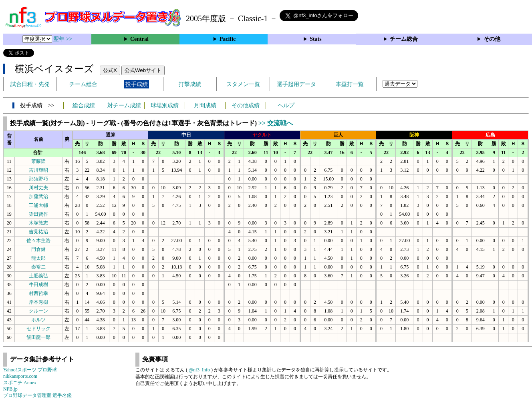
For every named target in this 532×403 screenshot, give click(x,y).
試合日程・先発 (30, 84)
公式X (110, 70)
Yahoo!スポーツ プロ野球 (30, 370)
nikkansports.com (20, 376)
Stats (316, 39)
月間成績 (205, 105)
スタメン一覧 (243, 84)
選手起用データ (296, 84)
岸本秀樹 (38, 302)
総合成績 (84, 105)
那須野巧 (38, 179)
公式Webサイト (143, 70)
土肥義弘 (38, 276)
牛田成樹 (38, 285)
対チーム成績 (124, 105)
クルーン (38, 311)
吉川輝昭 (38, 170)
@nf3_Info (199, 370)
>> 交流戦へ (276, 123)
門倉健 (38, 249)
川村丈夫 (38, 188)
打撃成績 (190, 84)
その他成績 (246, 105)
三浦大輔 (38, 205)
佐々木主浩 (38, 241)
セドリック (38, 329)
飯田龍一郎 (38, 337)
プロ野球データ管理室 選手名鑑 (37, 395)
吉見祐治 (38, 232)
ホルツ (38, 320)
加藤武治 (38, 196)
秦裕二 (38, 267)
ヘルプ (286, 105)
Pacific (228, 39)
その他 (492, 39)
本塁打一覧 (350, 84)
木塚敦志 (38, 223)
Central (139, 39)
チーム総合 (404, 39)
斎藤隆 (38, 161)
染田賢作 (38, 214)
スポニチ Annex (20, 383)
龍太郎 (38, 258)
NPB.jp (10, 389)
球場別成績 (165, 105)
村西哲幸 (38, 293)
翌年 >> (63, 39)
